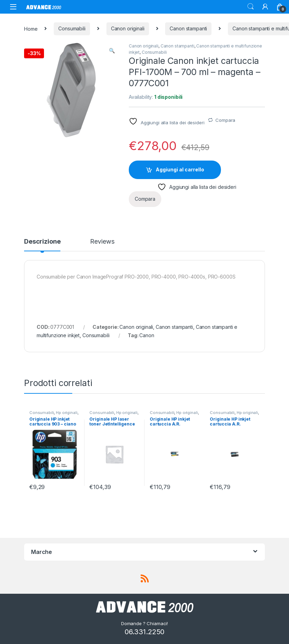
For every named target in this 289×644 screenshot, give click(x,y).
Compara (225, 120)
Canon (147, 335)
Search (251, 7)
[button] (112, 51)
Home (31, 28)
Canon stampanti (188, 28)
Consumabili (72, 28)
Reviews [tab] (102, 242)
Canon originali (128, 28)
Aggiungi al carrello (180, 169)
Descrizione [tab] (42, 242)
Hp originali (66, 413)
